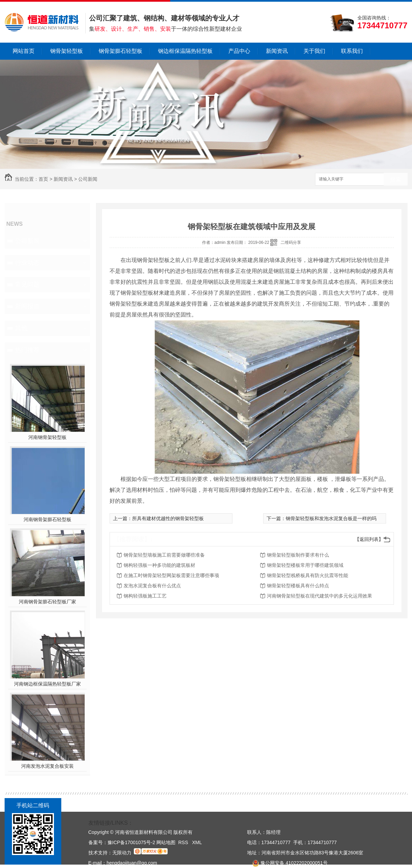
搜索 (396, 180)
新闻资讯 (277, 51)
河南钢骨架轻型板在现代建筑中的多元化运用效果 (319, 596)
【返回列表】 (369, 539)
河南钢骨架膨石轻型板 (47, 519)
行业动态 (27, 263)
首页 (43, 179)
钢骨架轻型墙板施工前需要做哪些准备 (164, 555)
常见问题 (27, 284)
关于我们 (314, 51)
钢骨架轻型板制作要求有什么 (298, 555)
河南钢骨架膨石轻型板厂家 (47, 602)
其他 (21, 328)
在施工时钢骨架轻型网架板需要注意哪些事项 (171, 575)
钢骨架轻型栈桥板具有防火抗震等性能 (308, 575)
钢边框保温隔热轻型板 (185, 51)
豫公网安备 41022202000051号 (287, 863)
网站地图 (166, 842)
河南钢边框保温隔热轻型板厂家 (47, 684)
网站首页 (24, 51)
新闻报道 (27, 306)
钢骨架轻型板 (67, 51)
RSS (184, 842)
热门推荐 (27, 350)
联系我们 (352, 51)
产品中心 (239, 51)
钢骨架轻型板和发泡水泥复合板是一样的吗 (331, 518)
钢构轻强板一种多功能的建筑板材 (159, 565)
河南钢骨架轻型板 (47, 437)
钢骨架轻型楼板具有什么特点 (298, 586)
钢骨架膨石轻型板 (120, 51)
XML (197, 842)
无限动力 (122, 853)
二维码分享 (291, 242)
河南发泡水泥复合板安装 (47, 766)
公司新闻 (88, 179)
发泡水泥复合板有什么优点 (152, 586)
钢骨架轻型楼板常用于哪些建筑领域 (305, 565)
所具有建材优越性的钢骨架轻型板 (168, 518)
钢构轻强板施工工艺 (145, 596)
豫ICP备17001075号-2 (131, 842)
